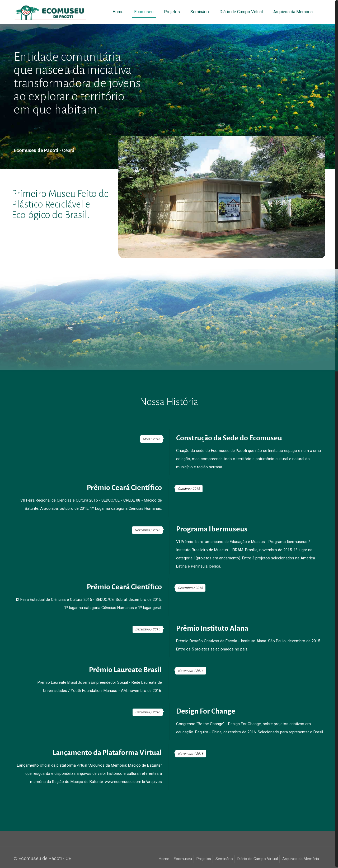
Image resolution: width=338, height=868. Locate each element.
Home (164, 859)
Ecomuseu (183, 859)
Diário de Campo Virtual (258, 859)
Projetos (204, 859)
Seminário (224, 859)
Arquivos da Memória (301, 859)
